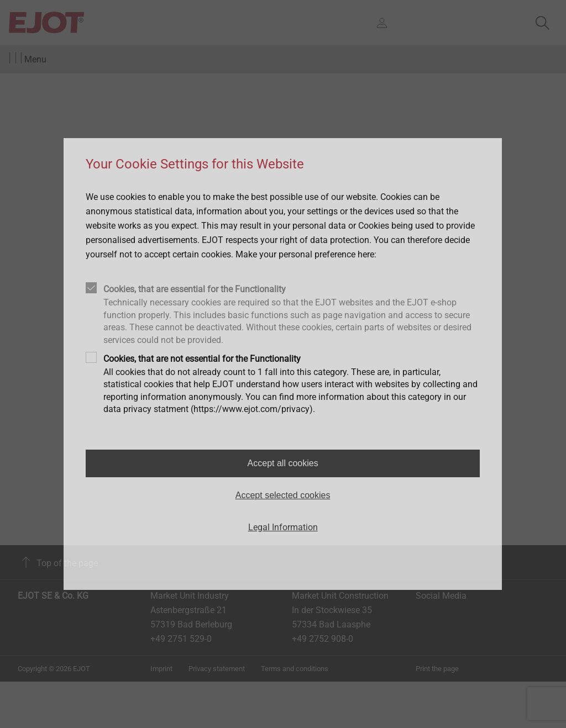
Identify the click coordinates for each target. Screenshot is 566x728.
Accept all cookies (283, 463)
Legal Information (283, 527)
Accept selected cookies (283, 495)
